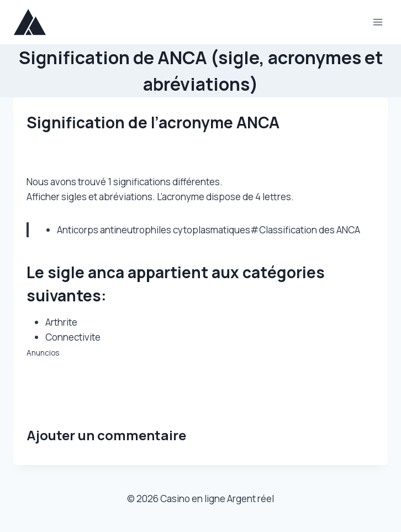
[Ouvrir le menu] (378, 22)
